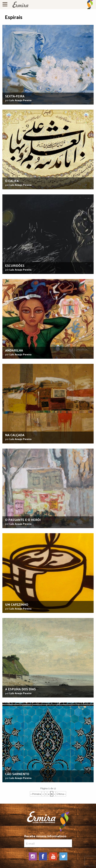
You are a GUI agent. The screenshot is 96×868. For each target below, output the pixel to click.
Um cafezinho (17, 604)
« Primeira (36, 794)
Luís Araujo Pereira (20, 100)
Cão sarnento (17, 774)
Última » (61, 794)
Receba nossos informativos (48, 841)
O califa (12, 181)
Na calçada (15, 435)
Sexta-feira (15, 96)
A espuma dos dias (20, 689)
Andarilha (14, 350)
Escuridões (15, 265)
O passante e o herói (23, 520)
